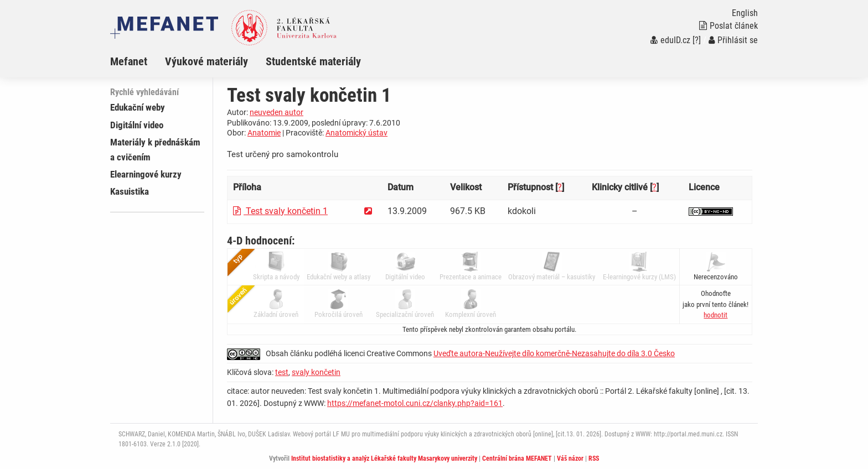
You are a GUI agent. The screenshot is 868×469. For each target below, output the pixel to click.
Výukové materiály (206, 61)
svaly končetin (316, 372)
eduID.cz (670, 40)
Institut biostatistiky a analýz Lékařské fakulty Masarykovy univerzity (384, 458)
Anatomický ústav (356, 133)
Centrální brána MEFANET (517, 458)
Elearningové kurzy (146, 174)
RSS (594, 458)
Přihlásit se (733, 40)
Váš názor (570, 458)
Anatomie (264, 133)
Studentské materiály (313, 61)
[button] (715, 315)
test (282, 372)
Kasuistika (130, 191)
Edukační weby (138, 107)
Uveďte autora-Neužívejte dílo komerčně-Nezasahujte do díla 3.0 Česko (554, 353)
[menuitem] (138, 61)
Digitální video (137, 125)
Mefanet (129, 61)
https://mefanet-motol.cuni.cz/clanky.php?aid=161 (415, 403)
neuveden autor (277, 112)
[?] (697, 40)
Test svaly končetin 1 (280, 211)
